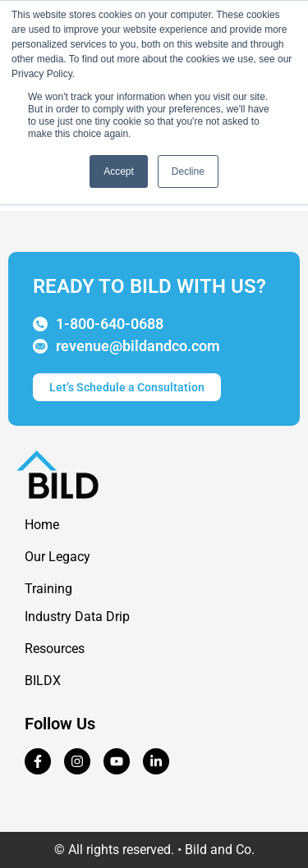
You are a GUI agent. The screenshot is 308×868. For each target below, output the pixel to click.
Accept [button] (119, 171)
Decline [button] (188, 171)
